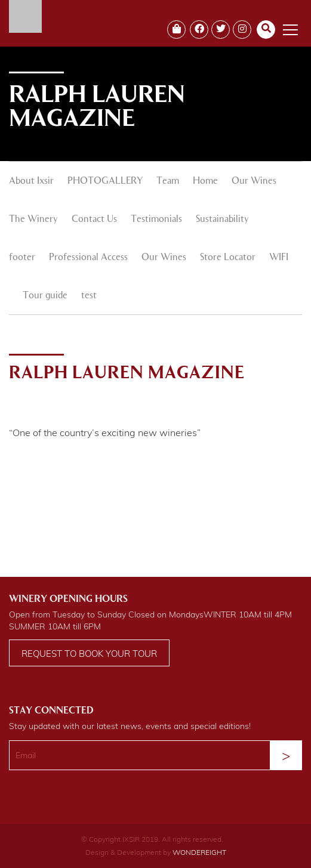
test (89, 296)
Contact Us (94, 220)
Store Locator (228, 258)
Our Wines (254, 181)
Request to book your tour (89, 654)
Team (168, 181)
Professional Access (88, 258)
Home (205, 181)
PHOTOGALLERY (105, 181)
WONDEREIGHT (199, 852)
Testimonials (156, 220)
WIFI (279, 258)
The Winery (33, 220)
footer (22, 258)
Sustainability (222, 220)
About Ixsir (31, 181)
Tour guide (45, 296)
